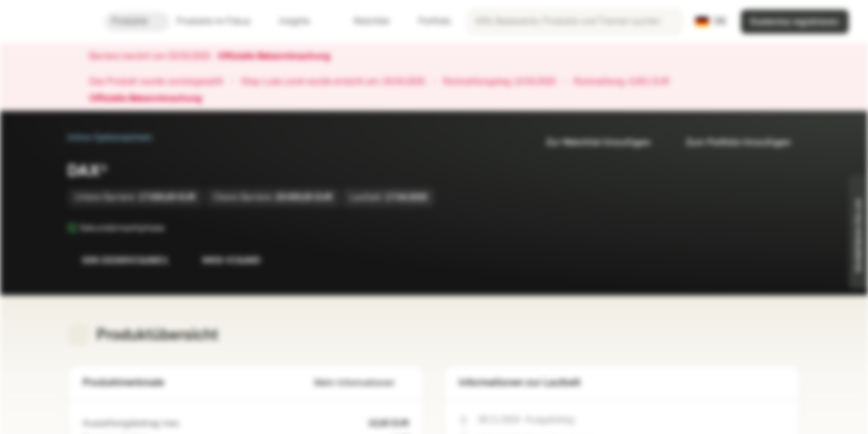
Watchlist (364, 21)
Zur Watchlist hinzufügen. (592, 143)
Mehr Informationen (362, 383)
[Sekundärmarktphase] (173, 228)
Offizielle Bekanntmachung (280, 57)
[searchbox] (574, 22)
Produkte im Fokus (221, 21)
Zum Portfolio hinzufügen (731, 143)
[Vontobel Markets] (52, 22)
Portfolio (427, 21)
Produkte (137, 21)
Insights (302, 21)
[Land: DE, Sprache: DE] (711, 22)
